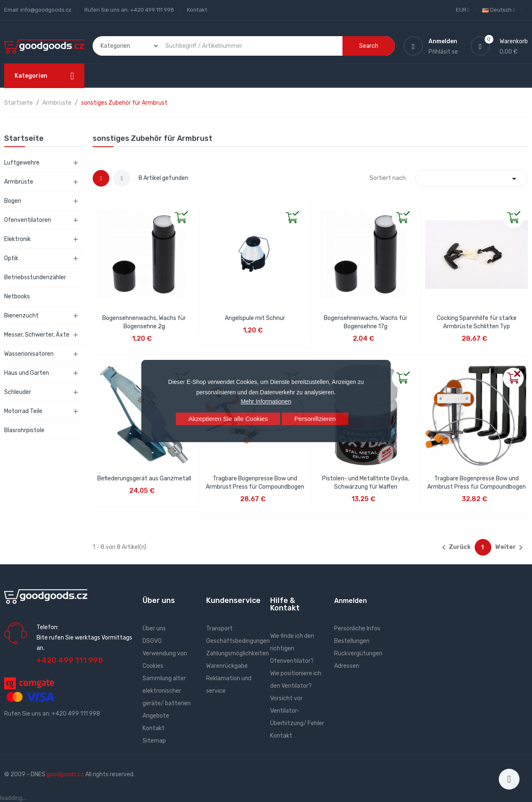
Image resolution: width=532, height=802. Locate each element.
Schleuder (18, 392)
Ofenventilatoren (28, 220)
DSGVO (152, 641)
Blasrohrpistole (24, 430)
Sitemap (154, 741)
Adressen (347, 666)
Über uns (154, 629)
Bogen (13, 201)
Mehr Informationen (266, 401)
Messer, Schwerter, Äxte (37, 335)
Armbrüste (19, 182)
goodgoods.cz (65, 774)
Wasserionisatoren (29, 354)
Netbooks (17, 296)
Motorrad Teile (23, 411)
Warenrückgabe (227, 666)
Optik (11, 258)
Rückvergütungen (358, 653)
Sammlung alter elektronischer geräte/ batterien (167, 691)
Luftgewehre (22, 163)
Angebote (156, 716)
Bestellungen (352, 641)
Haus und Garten (27, 373)
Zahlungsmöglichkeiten (238, 653)
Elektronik (17, 239)
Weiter (511, 548)
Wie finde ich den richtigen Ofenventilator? (292, 648)
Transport (219, 629)
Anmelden (351, 601)
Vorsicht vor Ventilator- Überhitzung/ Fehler (297, 711)
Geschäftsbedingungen (238, 641)
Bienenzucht (21, 316)
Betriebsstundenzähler (35, 277)
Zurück (455, 548)
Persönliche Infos (357, 629)
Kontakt (197, 10)
